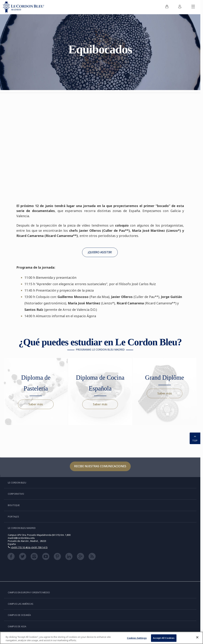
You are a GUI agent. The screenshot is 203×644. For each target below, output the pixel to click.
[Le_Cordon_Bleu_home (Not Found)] (24, 7)
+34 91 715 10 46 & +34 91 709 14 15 (29, 547)
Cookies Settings (137, 638)
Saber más (36, 404)
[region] (101, 638)
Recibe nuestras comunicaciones (100, 466)
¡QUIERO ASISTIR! (100, 252)
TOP (195, 438)
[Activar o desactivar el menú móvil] (193, 7)
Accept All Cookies (164, 638)
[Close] (197, 637)
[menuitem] (167, 7)
